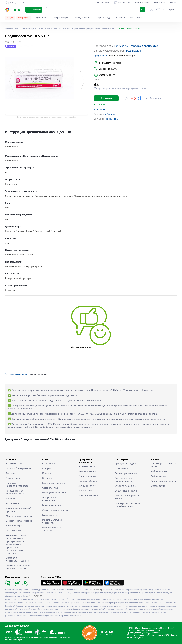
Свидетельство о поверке (55, 510)
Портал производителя (127, 473)
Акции (10, 18)
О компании (49, 464)
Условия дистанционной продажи (19, 510)
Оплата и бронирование (19, 469)
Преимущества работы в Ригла (163, 465)
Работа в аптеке (159, 472)
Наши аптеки (159, 3)
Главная (9, 29)
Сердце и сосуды (103, 18)
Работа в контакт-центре (164, 481)
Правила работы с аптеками (52, 529)
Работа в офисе (159, 476)
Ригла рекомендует (61, 18)
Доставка (11, 473)
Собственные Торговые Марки (127, 497)
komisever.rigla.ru (98, 590)
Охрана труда (158, 486)
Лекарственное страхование (50, 499)
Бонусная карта (142, 3)
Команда (47, 473)
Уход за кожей (136, 18)
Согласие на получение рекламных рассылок (18, 567)
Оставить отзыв (50, 488)
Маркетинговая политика (19, 516)
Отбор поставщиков (125, 486)
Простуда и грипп (83, 18)
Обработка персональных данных (18, 560)
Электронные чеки (88, 496)
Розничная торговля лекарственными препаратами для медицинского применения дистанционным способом (17, 544)
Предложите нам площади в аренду (124, 480)
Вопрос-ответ (86, 491)
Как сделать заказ (15, 464)
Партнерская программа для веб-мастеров (127, 505)
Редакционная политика (55, 493)
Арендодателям (102, 3)
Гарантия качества (52, 505)
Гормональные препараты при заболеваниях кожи (100, 29)
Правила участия (87, 476)
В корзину (106, 98)
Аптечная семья (87, 467)
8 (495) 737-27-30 (35, 596)
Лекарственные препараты (27, 29)
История (47, 469)
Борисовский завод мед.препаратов (136, 46)
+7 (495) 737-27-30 (17, 626)
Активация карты (87, 471)
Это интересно (14, 478)
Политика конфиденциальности (17, 485)
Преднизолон (133, 51)
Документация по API (126, 491)
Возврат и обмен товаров (19, 521)
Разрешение (12, 504)
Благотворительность (54, 483)
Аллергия (120, 18)
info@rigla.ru (138, 638)
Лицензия (11, 499)
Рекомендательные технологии (52, 521)
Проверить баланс (88, 481)
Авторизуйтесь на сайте (16, 374)
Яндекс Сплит (41, 18)
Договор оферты (15, 526)
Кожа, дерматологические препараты (58, 29)
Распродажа (24, 18)
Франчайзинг (122, 469)
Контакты (47, 478)
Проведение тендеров (126, 464)
